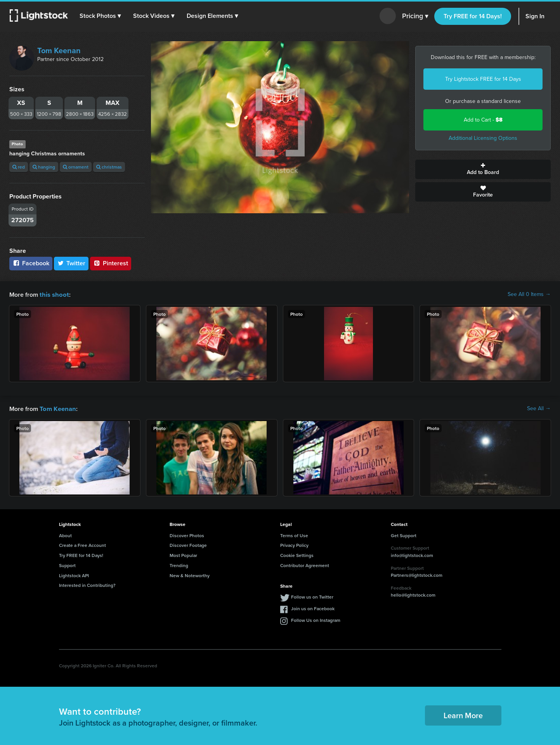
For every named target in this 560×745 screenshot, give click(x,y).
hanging (44, 167)
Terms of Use (294, 535)
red (19, 167)
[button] (101, 16)
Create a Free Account (82, 544)
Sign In (535, 16)
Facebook (31, 263)
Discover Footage (188, 544)
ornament (76, 167)
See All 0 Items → (529, 294)
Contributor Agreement (305, 565)
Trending (179, 565)
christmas (109, 167)
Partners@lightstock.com (417, 574)
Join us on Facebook (313, 608)
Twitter (71, 263)
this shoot (53, 294)
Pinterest (111, 263)
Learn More (463, 715)
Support (67, 565)
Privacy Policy (294, 544)
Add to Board (483, 169)
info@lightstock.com (412, 554)
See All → (539, 408)
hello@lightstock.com (413, 594)
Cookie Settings (297, 554)
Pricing (415, 16)
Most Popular (183, 554)
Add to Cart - (483, 120)
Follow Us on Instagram (316, 619)
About (65, 535)
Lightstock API (74, 575)
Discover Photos (187, 535)
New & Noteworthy (190, 575)
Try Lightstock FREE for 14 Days (483, 79)
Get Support (404, 535)
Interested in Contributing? (87, 584)
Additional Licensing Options (483, 138)
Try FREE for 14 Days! (473, 16)
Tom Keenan (59, 50)
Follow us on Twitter (312, 596)
